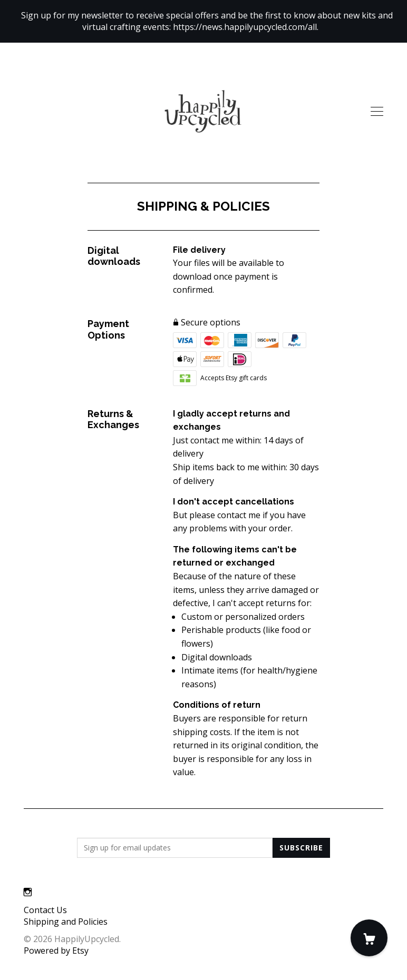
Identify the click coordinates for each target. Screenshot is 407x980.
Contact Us (45, 910)
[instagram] (28, 892)
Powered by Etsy (56, 951)
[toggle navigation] (377, 112)
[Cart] (369, 938)
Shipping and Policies (66, 922)
